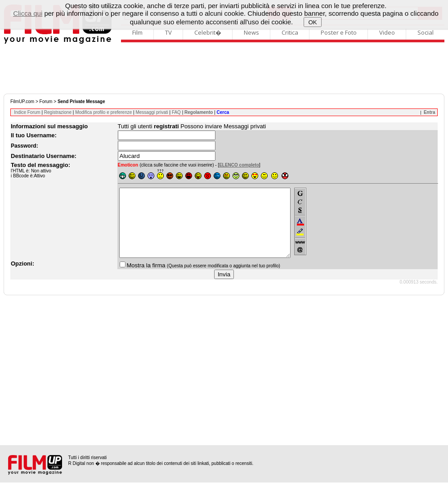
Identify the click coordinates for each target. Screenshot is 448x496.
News (251, 32)
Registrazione (58, 112)
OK (313, 22)
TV (168, 32)
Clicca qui (28, 13)
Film (137, 32)
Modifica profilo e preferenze (103, 112)
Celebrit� (208, 32)
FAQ (176, 112)
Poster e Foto (339, 32)
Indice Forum (27, 112)
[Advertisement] (224, 69)
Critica (290, 32)
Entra (430, 112)
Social (426, 32)
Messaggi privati (152, 112)
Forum (46, 101)
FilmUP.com (22, 101)
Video (387, 32)
